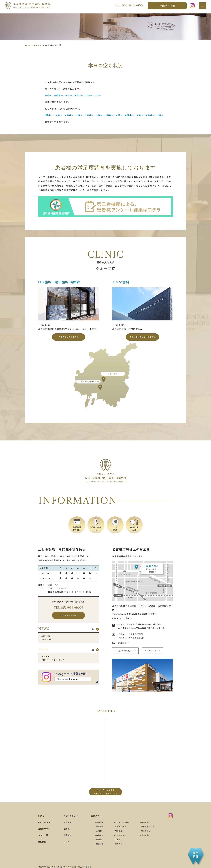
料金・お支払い (70, 819)
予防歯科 (98, 830)
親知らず (98, 839)
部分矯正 (118, 835)
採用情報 (67, 839)
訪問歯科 (147, 839)
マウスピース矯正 (122, 826)
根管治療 (98, 847)
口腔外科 (118, 847)
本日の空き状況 (68, 641)
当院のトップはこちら (69, 338)
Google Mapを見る (126, 653)
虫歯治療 (98, 826)
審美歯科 (147, 826)
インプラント (120, 839)
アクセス (67, 826)
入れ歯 (117, 843)
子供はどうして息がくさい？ (68, 663)
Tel (128, 7)
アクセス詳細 (157, 653)
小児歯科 (98, 843)
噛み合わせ (148, 835)
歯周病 (97, 835)
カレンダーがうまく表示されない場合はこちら (105, 795)
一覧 (91, 632)
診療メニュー (95, 819)
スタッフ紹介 (45, 839)
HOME (42, 819)
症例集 (66, 832)
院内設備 (43, 845)
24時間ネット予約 (166, 7)
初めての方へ (45, 826)
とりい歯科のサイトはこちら (143, 338)
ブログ (66, 845)
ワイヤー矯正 (120, 830)
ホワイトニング (150, 830)
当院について (45, 832)
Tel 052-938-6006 (68, 610)
